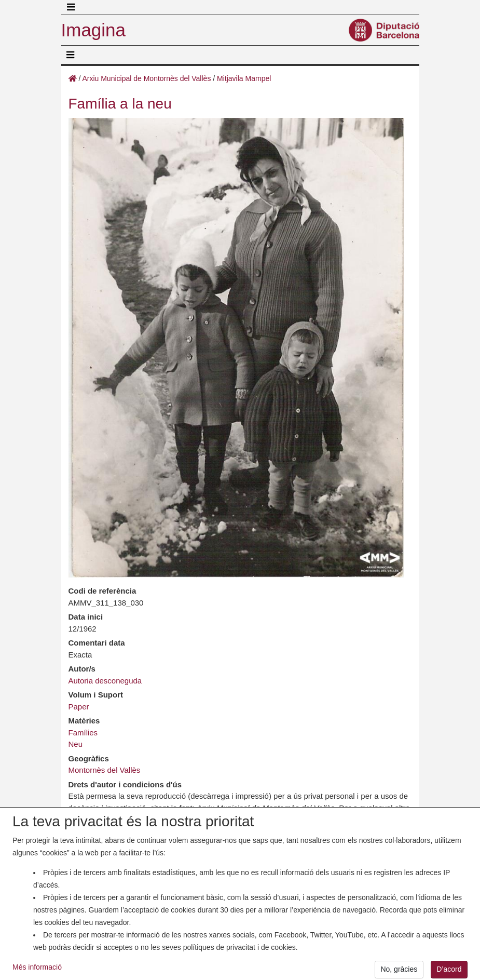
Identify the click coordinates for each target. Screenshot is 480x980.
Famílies (83, 733)
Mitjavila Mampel (244, 78)
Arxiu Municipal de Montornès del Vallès (146, 78)
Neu (76, 744)
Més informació (37, 971)
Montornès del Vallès (105, 770)
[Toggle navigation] (71, 7)
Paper (79, 707)
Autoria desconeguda (105, 681)
